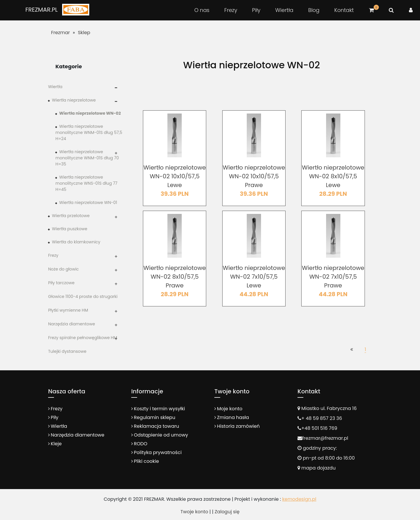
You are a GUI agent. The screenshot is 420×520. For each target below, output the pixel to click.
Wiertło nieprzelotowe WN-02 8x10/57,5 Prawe (175, 277)
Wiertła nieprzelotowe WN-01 (88, 203)
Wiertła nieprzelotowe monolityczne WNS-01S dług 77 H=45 (86, 183)
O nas (202, 10)
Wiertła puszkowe (70, 229)
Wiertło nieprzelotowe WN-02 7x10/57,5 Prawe (333, 277)
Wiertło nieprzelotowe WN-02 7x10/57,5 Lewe (254, 277)
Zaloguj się (227, 512)
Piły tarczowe (61, 283)
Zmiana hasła (233, 417)
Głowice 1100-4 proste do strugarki (83, 296)
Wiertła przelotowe (71, 216)
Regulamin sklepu (155, 417)
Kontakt (344, 10)
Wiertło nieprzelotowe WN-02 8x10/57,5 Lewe (333, 176)
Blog (314, 10)
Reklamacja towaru (156, 426)
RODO (141, 444)
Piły (256, 10)
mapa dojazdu (317, 468)
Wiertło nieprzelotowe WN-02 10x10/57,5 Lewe (175, 176)
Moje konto (230, 409)
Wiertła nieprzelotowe (74, 100)
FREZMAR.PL (42, 10)
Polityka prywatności (158, 452)
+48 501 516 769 (319, 428)
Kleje (56, 444)
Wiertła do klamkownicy (76, 242)
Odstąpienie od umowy (161, 435)
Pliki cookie (146, 461)
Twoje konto (194, 512)
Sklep (84, 33)
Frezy (231, 10)
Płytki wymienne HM (68, 310)
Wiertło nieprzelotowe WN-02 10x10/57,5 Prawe (254, 176)
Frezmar (61, 33)
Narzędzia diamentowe (72, 324)
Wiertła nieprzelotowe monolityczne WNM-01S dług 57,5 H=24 (89, 132)
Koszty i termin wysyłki (159, 409)
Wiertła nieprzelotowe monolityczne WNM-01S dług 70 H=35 (87, 158)
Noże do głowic (63, 269)
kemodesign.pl (299, 499)
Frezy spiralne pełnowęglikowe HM (83, 338)
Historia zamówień (238, 426)
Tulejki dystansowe (67, 351)
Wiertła (284, 10)
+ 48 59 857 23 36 (322, 418)
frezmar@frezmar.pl (325, 438)
